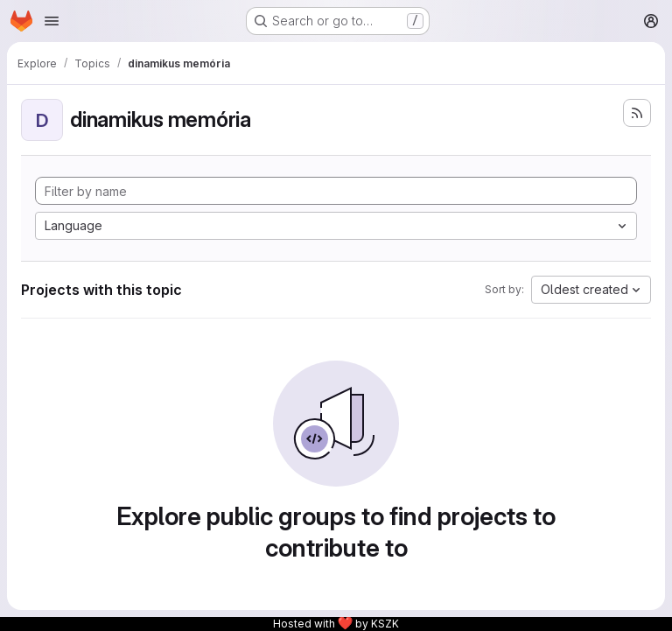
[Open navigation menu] (52, 21)
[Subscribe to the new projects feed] (637, 113)
